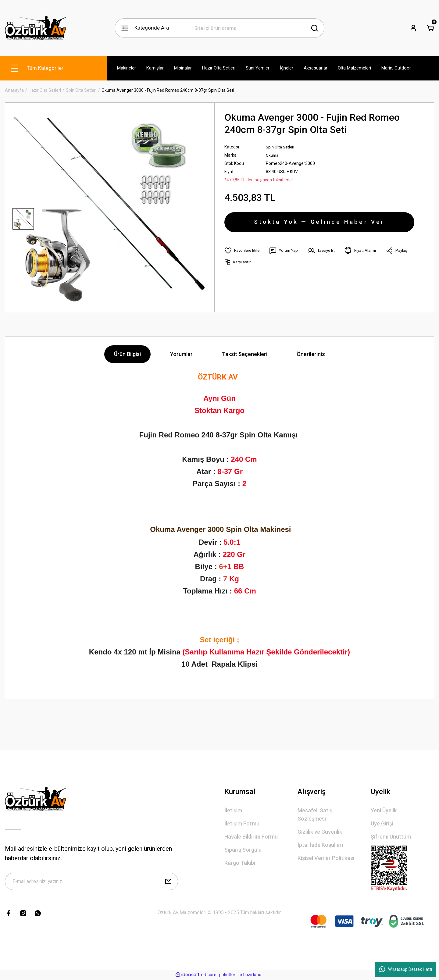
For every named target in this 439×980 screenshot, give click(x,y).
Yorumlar (181, 354)
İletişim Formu (242, 823)
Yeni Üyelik (384, 810)
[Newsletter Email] (91, 882)
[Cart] (430, 28)
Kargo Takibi (240, 863)
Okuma (273, 155)
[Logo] (36, 28)
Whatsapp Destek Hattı (406, 969)
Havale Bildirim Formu (251, 837)
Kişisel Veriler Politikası (326, 858)
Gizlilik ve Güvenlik (320, 832)
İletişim (233, 810)
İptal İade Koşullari (320, 845)
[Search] (256, 28)
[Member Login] (413, 28)
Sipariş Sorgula (243, 850)
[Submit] (168, 882)
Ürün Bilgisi (127, 354)
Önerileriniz (311, 354)
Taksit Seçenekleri (245, 354)
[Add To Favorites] (243, 254)
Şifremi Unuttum (391, 837)
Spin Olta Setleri (281, 147)
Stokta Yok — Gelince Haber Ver (319, 224)
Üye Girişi (382, 823)
